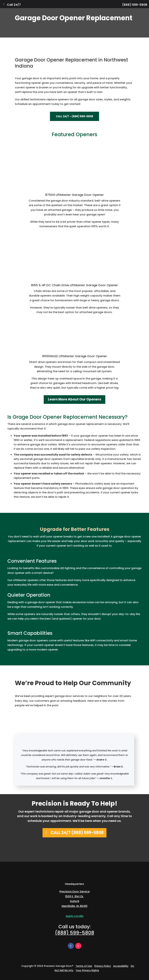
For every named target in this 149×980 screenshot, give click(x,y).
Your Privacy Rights (87, 970)
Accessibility (121, 966)
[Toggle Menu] (4, 4)
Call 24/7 (14, 5)
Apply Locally (75, 916)
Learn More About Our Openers (74, 399)
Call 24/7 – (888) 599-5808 (74, 116)
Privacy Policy (103, 966)
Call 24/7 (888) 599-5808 (77, 833)
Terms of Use (84, 966)
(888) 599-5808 (135, 5)
